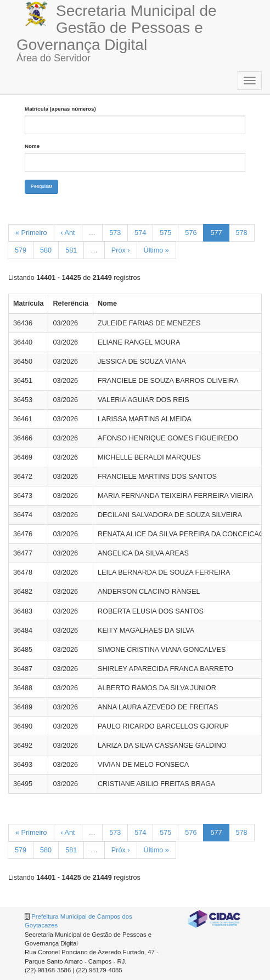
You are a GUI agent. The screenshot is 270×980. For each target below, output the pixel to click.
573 (115, 233)
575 (165, 233)
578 (242, 233)
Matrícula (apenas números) (60, 109)
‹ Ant (68, 233)
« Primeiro (31, 233)
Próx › (121, 250)
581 (71, 250)
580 (46, 250)
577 (216, 233)
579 (21, 250)
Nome (32, 146)
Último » (156, 250)
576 (191, 233)
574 (140, 233)
